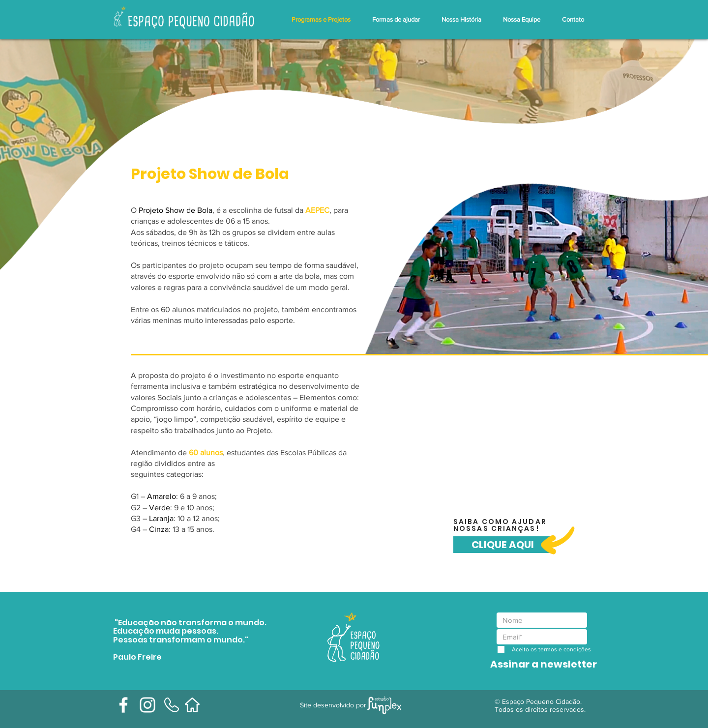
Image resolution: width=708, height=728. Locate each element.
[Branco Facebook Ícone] (123, 705)
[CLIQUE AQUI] (502, 545)
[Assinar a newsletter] (544, 664)
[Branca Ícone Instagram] (147, 705)
